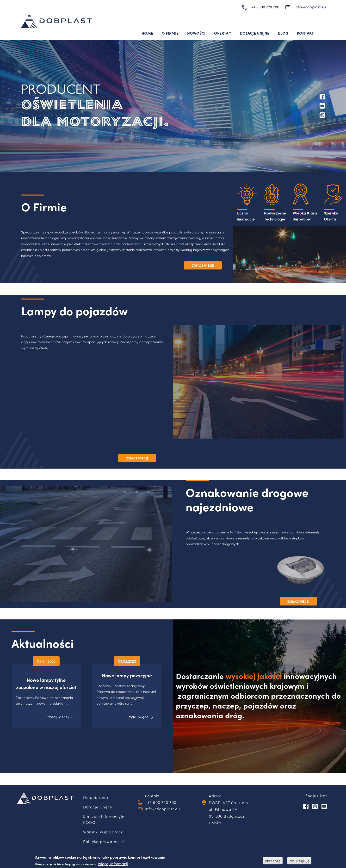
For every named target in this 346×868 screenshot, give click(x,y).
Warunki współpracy (103, 832)
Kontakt (305, 33)
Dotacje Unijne (255, 33)
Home (147, 33)
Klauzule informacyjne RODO (105, 819)
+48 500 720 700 (265, 7)
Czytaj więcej (57, 719)
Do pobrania (96, 797)
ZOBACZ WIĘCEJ (203, 266)
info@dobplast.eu (310, 7)
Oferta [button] (221, 33)
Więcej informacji (113, 864)
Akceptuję (273, 861)
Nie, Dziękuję (299, 861)
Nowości (196, 33)
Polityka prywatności (104, 841)
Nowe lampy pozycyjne (127, 678)
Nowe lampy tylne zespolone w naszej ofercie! (46, 682)
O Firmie (170, 33)
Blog (283, 33)
